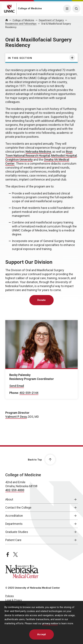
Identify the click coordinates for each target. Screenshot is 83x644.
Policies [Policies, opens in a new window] (10, 596)
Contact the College (18, 507)
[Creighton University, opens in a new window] (19, 160)
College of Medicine (30, 8)
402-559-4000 (15, 490)
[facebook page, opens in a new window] (8, 554)
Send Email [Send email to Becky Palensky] (17, 386)
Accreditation (14, 516)
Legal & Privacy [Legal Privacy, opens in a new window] (14, 600)
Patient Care (13, 540)
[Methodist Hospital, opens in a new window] (64, 156)
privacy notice (50, 624)
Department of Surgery (51, 20)
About (9, 499)
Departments (14, 524)
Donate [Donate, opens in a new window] (41, 300)
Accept (41, 634)
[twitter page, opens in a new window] (15, 554)
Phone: (14, 393)
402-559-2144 (29, 393)
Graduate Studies (17, 532)
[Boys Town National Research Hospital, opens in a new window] (39, 154)
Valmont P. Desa (16, 417)
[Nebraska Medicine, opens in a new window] (38, 152)
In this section (20, 58)
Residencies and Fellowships (21, 24)
